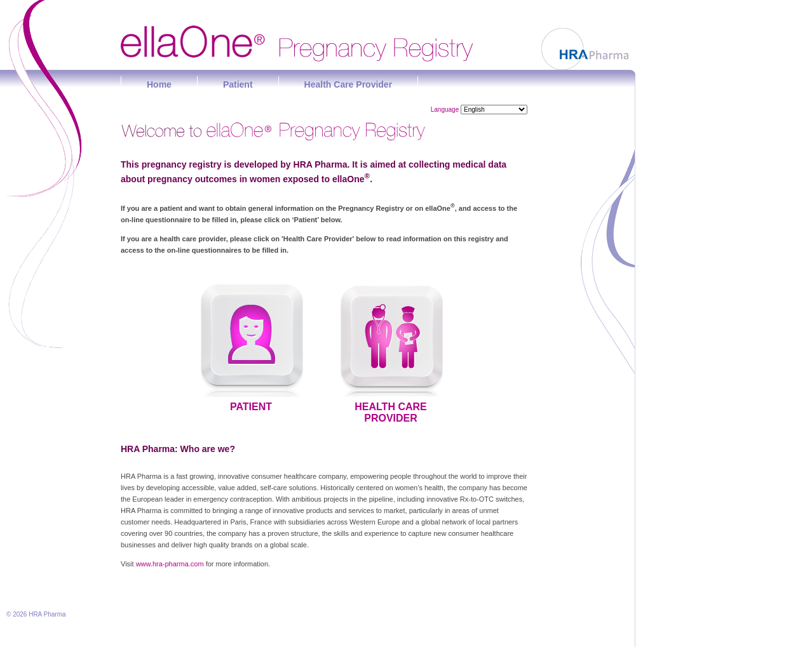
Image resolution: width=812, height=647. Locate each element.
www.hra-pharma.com (170, 564)
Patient (238, 84)
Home (159, 84)
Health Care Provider (348, 84)
